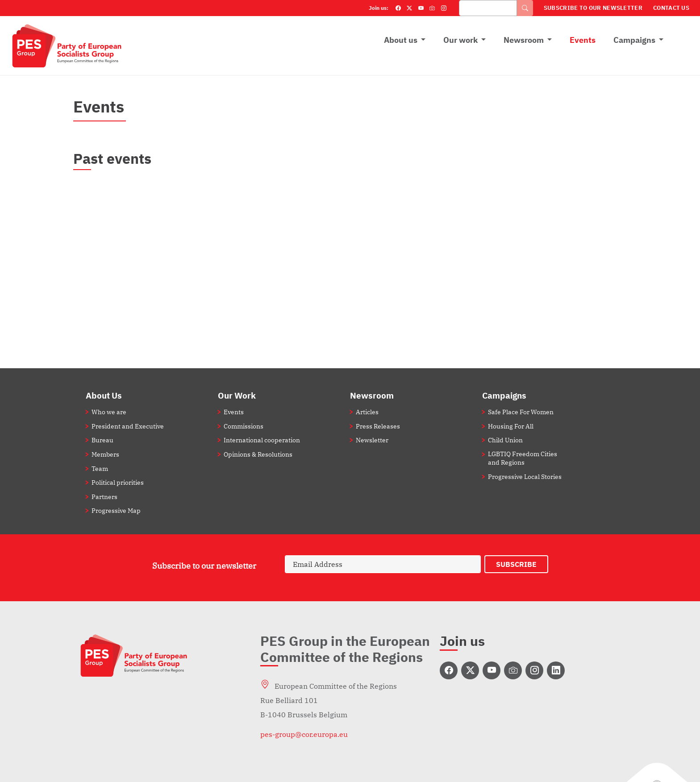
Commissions (244, 426)
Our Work (237, 395)
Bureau (102, 440)
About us (401, 40)
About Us (104, 395)
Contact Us (671, 8)
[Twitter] (409, 8)
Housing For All (511, 426)
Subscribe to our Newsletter (593, 8)
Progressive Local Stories (525, 476)
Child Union (505, 440)
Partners (104, 497)
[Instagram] (444, 8)
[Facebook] (398, 8)
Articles (367, 412)
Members (105, 454)
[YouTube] (421, 8)
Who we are (109, 412)
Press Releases (378, 426)
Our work (460, 40)
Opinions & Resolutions (258, 454)
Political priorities (118, 482)
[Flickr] (432, 8)
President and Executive (128, 426)
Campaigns (634, 40)
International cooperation (262, 440)
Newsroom (524, 40)
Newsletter (372, 440)
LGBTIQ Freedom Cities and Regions (523, 458)
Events (583, 40)
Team (100, 468)
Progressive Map (116, 510)
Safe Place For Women (521, 412)
